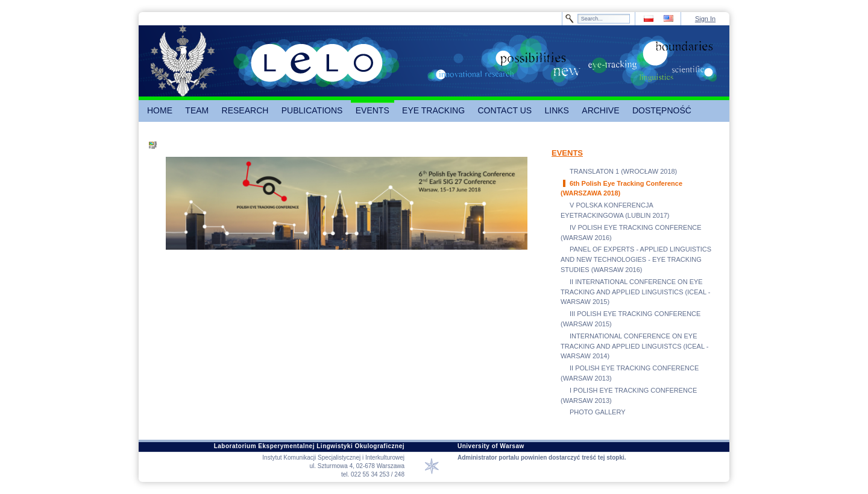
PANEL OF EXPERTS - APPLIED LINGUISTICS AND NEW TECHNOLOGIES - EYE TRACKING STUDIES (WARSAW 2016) (636, 259)
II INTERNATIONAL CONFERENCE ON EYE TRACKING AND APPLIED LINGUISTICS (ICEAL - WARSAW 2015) (635, 292)
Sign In (705, 19)
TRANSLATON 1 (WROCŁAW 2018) (623, 171)
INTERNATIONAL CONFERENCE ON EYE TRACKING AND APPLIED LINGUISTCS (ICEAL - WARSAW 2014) (634, 346)
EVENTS (567, 153)
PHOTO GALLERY (598, 412)
